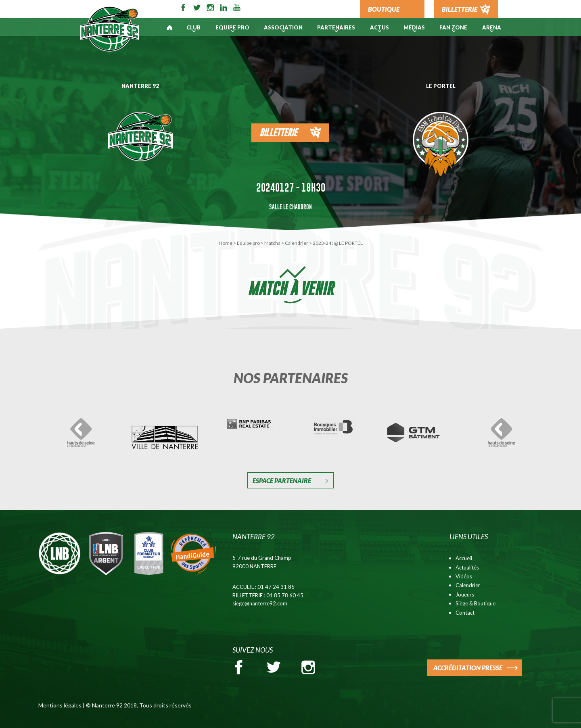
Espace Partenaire (282, 481)
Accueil (464, 558)
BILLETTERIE (460, 9)
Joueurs (465, 594)
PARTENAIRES (336, 27)
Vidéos (464, 576)
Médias (414, 27)
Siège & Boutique (475, 603)
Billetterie (278, 133)
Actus (379, 27)
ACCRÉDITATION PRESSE (468, 668)
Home (226, 243)
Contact (465, 613)
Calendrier (297, 243)
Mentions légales (60, 705)
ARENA (492, 27)
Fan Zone (453, 27)
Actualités (467, 567)
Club (193, 27)
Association (283, 27)
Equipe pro (232, 27)
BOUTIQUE (384, 9)
